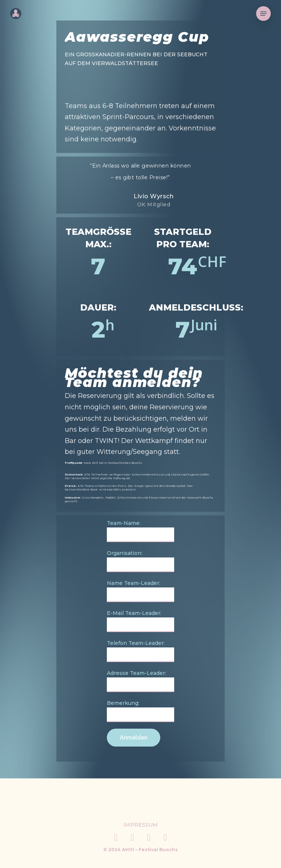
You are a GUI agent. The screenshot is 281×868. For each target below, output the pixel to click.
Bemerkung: (140, 711)
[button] (263, 14)
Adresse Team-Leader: (140, 681)
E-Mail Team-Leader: (140, 621)
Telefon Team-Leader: (140, 651)
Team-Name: (140, 531)
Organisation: (140, 561)
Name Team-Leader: (140, 591)
